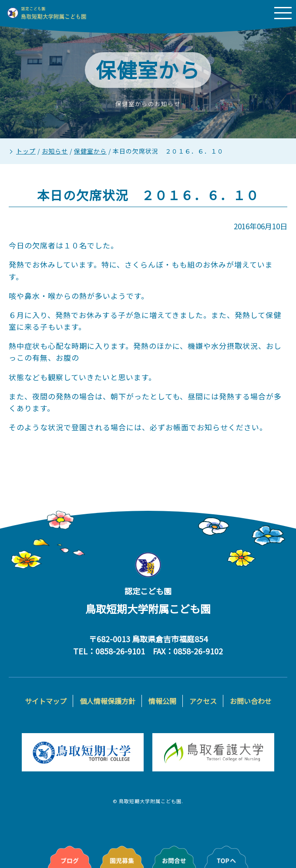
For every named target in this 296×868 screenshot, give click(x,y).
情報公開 (162, 701)
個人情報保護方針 (108, 701)
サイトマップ (46, 701)
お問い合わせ (251, 701)
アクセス (203, 701)
